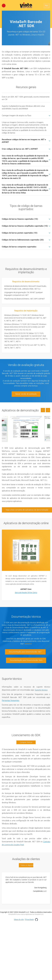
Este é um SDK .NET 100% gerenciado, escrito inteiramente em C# (26, 98)
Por (46, 6)
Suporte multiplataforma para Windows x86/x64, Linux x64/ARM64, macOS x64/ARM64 (23, 107)
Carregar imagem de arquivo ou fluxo (26, 116)
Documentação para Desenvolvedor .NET (25, 652)
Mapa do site (19, 919)
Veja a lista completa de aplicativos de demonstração (27, 510)
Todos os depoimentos (27, 865)
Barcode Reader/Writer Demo (26, 593)
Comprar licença (26, 742)
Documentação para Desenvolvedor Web (26, 660)
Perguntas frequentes (11, 700)
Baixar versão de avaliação (26, 394)
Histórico (28, 644)
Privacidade (29, 919)
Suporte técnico (41, 690)
